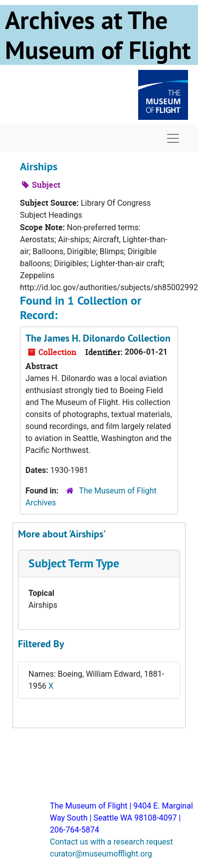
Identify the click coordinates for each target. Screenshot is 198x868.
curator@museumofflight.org (101, 854)
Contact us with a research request (111, 842)
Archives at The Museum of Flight (98, 35)
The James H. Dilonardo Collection (98, 338)
